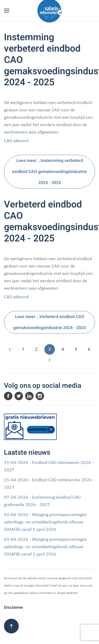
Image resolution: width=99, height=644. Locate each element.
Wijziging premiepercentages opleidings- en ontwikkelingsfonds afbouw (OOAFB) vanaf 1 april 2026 (45, 522)
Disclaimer (13, 607)
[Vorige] (10, 349)
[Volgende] (50, 360)
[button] (7, 11)
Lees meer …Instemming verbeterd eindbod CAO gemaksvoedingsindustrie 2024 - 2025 (49, 172)
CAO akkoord (16, 141)
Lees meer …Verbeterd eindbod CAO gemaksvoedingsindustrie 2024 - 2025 (49, 322)
